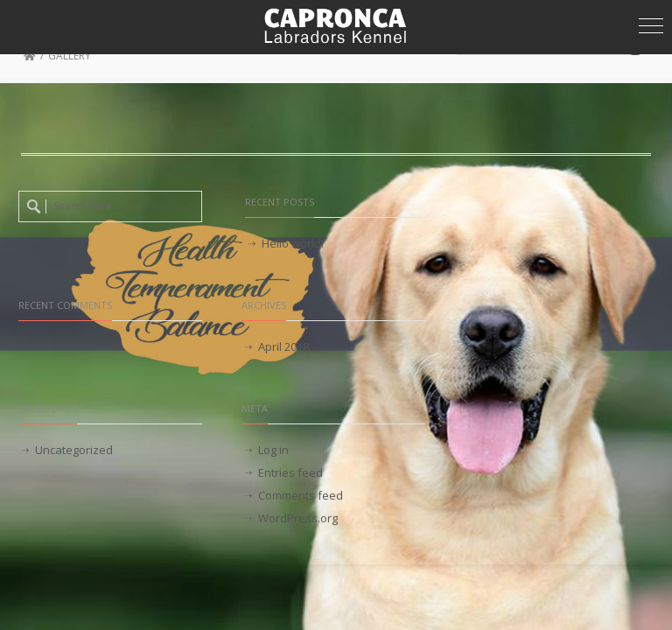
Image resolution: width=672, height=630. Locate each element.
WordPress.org (298, 518)
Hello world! (293, 243)
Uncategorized (74, 450)
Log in (273, 450)
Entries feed (290, 472)
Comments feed (301, 495)
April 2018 (283, 346)
